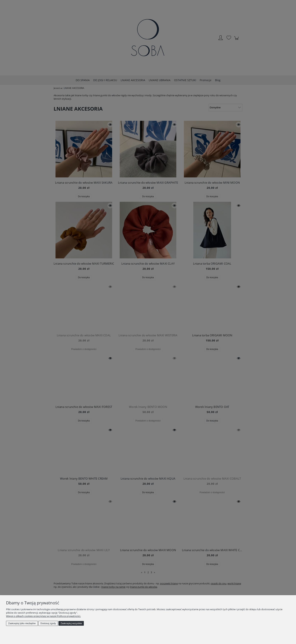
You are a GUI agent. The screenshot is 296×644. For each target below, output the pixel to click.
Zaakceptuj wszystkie (71, 623)
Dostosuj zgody (48, 623)
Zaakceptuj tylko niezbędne (22, 623)
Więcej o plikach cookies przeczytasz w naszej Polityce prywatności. (43, 616)
